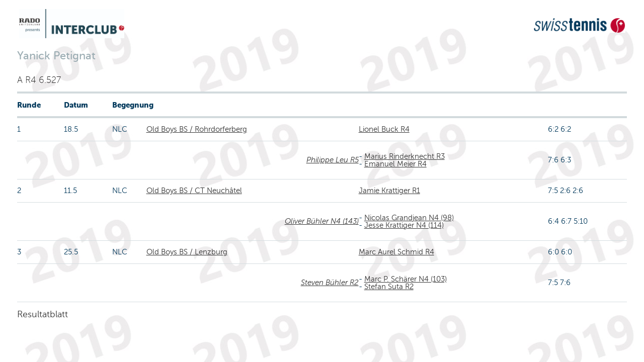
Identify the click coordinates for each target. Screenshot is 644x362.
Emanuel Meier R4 (395, 164)
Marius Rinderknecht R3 (405, 156)
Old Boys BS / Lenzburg (187, 252)
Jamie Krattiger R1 (389, 191)
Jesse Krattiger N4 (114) (404, 225)
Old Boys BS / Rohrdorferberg (197, 129)
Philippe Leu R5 (333, 160)
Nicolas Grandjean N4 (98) (409, 218)
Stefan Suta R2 (389, 287)
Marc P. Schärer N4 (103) (406, 279)
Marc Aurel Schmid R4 (396, 252)
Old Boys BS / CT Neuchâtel (194, 191)
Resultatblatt (43, 314)
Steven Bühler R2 (330, 283)
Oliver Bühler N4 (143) (322, 221)
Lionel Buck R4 (384, 129)
